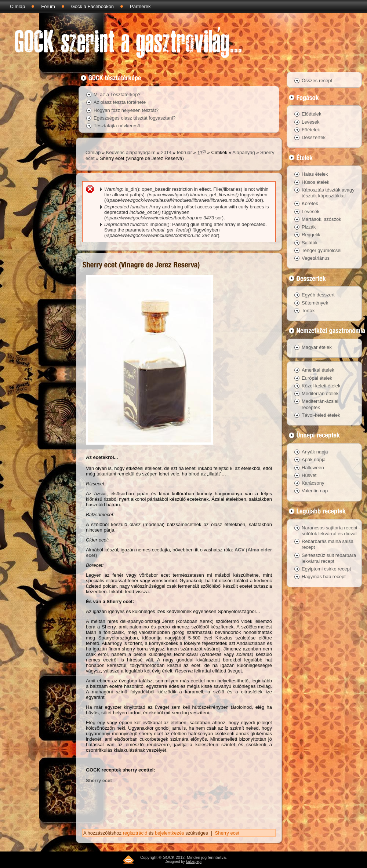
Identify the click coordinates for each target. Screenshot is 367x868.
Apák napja (314, 459)
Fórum (48, 6)
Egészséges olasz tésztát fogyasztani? (135, 118)
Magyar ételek (317, 347)
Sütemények (315, 303)
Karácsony (313, 483)
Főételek (311, 130)
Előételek (311, 114)
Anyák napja (315, 452)
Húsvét (309, 475)
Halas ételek (315, 174)
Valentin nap (315, 491)
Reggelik (311, 235)
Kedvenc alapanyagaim (131, 153)
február (184, 153)
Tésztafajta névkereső (117, 126)
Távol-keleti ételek (321, 415)
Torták (308, 311)
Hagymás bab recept (324, 577)
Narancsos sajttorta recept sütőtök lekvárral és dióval (330, 531)
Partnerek (140, 6)
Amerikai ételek (318, 370)
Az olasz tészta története (120, 102)
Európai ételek (317, 378)
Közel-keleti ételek (321, 386)
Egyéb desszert (318, 295)
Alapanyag (244, 153)
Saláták (310, 243)
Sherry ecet (99, 781)
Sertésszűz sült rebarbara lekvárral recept (329, 558)
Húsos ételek (315, 182)
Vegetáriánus (316, 258)
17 (201, 153)
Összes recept (317, 81)
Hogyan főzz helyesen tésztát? (126, 110)
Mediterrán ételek (320, 393)
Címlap (17, 6)
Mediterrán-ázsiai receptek (320, 404)
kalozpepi (194, 862)
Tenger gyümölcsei (321, 250)
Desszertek (314, 137)
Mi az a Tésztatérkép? (117, 94)
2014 (166, 153)
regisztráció (135, 833)
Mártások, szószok (321, 219)
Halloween (313, 468)
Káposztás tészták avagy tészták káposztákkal (328, 193)
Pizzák (309, 227)
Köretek (310, 203)
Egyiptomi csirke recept (326, 569)
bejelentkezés (170, 833)
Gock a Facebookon (92, 6)
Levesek (310, 122)
